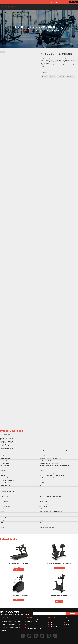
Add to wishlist (44, 72)
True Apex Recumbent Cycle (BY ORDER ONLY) (59, 564)
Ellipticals (32, 31)
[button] (47, 7)
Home (21, 31)
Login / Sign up (53, 2)
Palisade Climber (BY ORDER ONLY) (19, 596)
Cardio (26, 31)
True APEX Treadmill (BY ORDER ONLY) (19, 564)
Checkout (63, 2)
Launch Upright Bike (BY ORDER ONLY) (59, 596)
